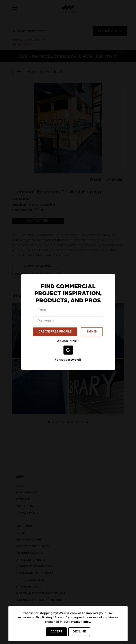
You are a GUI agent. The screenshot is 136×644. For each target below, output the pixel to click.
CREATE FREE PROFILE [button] (55, 332)
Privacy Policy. (80, 622)
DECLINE (79, 632)
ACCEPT (56, 632)
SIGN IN (92, 332)
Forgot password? (68, 359)
